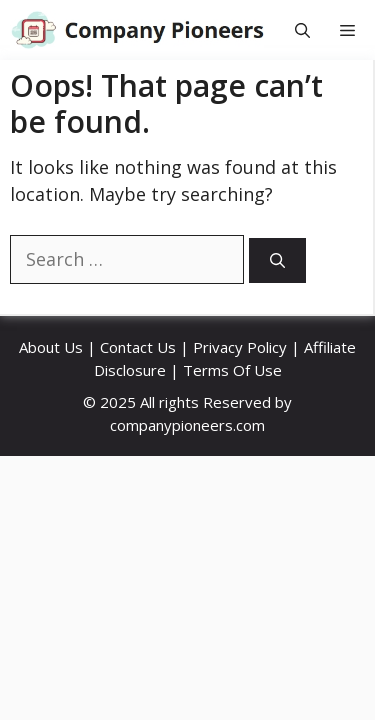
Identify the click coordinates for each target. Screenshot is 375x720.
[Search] (277, 260)
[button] (302, 30)
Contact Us (138, 347)
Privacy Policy (240, 347)
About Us (51, 347)
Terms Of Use (232, 370)
